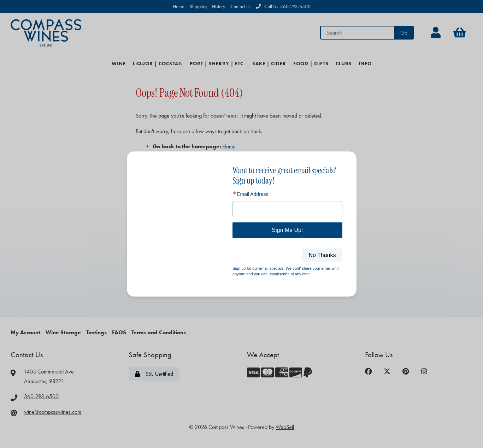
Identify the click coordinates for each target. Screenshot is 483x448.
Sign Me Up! (287, 230)
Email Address (252, 194)
